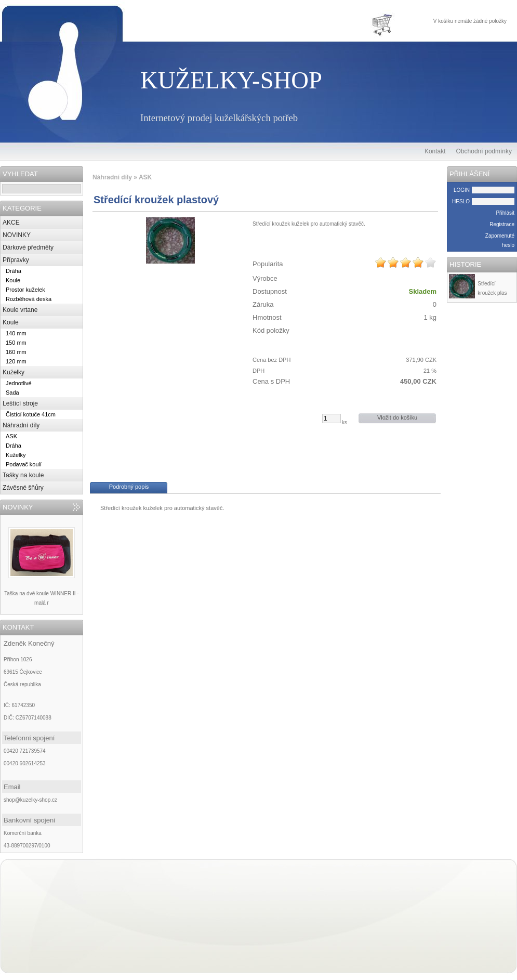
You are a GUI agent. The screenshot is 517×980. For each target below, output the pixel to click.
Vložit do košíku (397, 417)
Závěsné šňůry (23, 488)
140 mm (16, 333)
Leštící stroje (20, 403)
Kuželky (14, 372)
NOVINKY (17, 235)
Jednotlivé (19, 383)
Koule (13, 280)
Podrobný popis (129, 487)
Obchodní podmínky (484, 151)
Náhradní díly (21, 425)
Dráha (14, 271)
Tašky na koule (23, 475)
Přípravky (16, 260)
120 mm (16, 361)
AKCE (11, 223)
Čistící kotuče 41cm (31, 414)
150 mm (16, 343)
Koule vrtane (20, 310)
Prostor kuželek (25, 290)
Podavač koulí (24, 464)
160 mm (16, 352)
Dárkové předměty (28, 247)
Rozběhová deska (29, 299)
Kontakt (435, 151)
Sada (12, 393)
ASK (11, 436)
